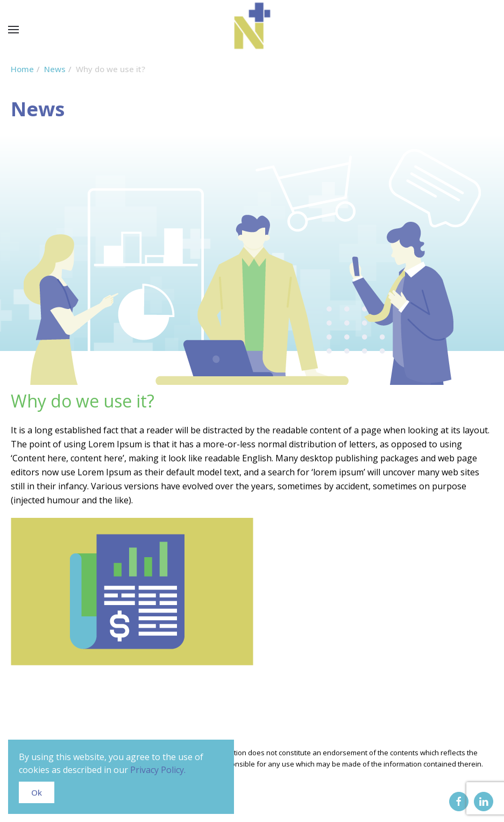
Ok (37, 792)
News (55, 69)
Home (22, 69)
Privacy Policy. (158, 770)
